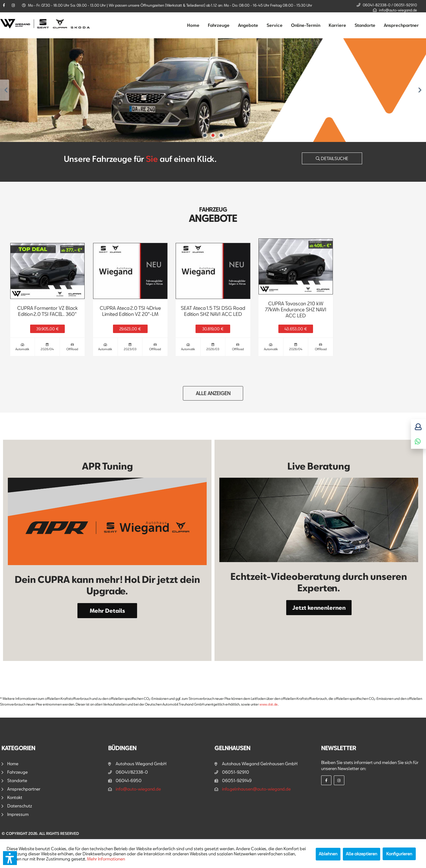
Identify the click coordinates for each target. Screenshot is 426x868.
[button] (10, 858)
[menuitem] (193, 25)
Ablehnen (328, 854)
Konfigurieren (399, 854)
